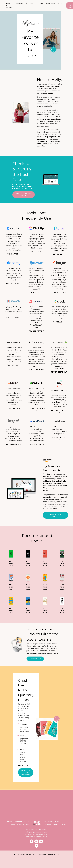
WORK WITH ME (23, 834)
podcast (36, 291)
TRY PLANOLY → (14, 367)
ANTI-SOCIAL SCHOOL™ (10, 5)
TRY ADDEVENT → (36, 447)
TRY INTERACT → (36, 295)
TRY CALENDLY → (14, 286)
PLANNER (30, 4)
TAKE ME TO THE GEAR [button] (23, 197)
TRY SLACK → (59, 324)
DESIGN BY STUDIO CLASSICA (49, 864)
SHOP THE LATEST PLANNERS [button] (26, 782)
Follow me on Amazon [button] (55, 517)
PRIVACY (64, 834)
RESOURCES (50, 4)
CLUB (57, 832)
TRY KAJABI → (14, 256)
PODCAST (20, 4)
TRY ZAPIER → (14, 410)
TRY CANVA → (59, 256)
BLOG (13, 834)
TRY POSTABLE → (14, 320)
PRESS (27, 832)
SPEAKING (39, 4)
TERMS (56, 834)
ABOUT (60, 4)
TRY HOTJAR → (59, 295)
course (32, 284)
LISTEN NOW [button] (35, 668)
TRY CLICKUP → (36, 254)
